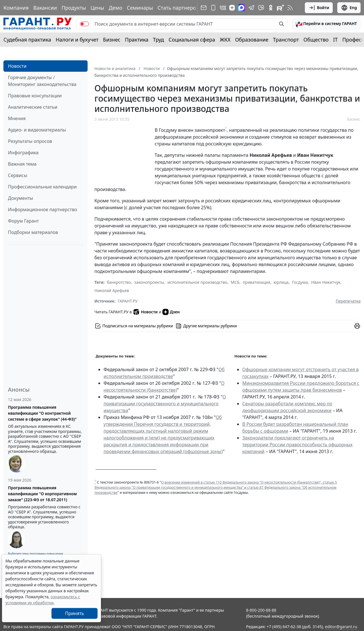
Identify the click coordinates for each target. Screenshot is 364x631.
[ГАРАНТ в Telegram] (251, 8)
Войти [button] (319, 8)
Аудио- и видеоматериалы (37, 130)
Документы (20, 198)
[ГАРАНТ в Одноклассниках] (271, 8)
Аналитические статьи (33, 107)
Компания (16, 8)
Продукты (74, 8)
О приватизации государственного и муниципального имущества (165, 404)
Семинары (140, 8)
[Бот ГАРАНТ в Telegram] (261, 8)
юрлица (281, 282)
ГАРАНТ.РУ (128, 301)
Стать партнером (179, 8)
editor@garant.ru (341, 627)
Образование (252, 40)
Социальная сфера (192, 40)
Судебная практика (27, 40)
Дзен (171, 312)
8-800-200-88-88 (261, 610)
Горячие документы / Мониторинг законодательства (42, 81)
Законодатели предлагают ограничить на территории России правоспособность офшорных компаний (297, 445)
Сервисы (18, 175)
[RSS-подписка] (290, 8)
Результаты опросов (30, 141)
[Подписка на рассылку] (204, 8)
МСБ (235, 282)
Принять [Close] (75, 613)
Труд (159, 40)
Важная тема (22, 164)
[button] (326, 24)
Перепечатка (348, 301)
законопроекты (149, 282)
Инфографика (23, 153)
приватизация (257, 282)
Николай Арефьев (112, 290)
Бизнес (112, 40)
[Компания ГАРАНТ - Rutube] (280, 8)
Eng (349, 8)
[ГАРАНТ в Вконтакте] (223, 8)
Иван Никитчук (326, 282)
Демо (115, 8)
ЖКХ (225, 40)
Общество (316, 40)
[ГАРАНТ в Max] (241, 8)
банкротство (119, 282)
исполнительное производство (197, 282)
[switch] (84, 24)
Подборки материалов (33, 232)
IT (336, 40)
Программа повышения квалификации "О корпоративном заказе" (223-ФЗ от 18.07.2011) (42, 494)
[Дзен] (232, 8)
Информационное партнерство (43, 209)
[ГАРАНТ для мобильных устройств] (213, 8)
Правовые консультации (35, 96)
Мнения (17, 118)
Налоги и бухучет (77, 40)
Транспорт (286, 40)
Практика (136, 40)
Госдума (300, 282)
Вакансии (45, 8)
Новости (17, 66)
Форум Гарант (23, 221)
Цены (97, 8)
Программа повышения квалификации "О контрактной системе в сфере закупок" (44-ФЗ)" (42, 413)
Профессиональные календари (42, 187)
